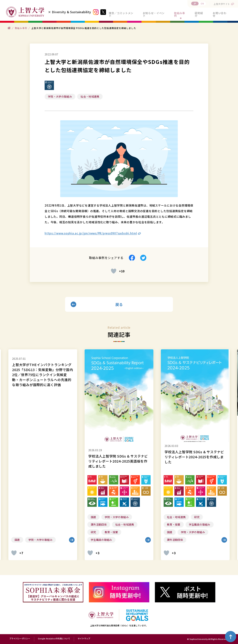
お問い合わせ (219, 14)
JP (195, 3)
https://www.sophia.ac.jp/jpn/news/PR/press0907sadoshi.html (91, 233)
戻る (119, 304)
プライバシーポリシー (20, 639)
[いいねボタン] (114, 271)
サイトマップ (84, 639)
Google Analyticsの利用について (54, 639)
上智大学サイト (222, 4)
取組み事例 (180, 14)
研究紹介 (199, 14)
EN (202, 3)
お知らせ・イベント (154, 14)
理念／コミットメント (121, 14)
